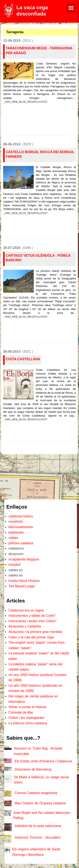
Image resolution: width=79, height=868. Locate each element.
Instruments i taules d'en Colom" (33, 621)
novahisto (16, 521)
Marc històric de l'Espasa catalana (40, 803)
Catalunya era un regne (26, 610)
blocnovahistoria (21, 527)
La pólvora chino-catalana (28, 723)
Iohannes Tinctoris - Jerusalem (37, 837)
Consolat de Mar (21, 712)
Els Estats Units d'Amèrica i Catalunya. (44, 761)
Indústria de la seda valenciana (38, 826)
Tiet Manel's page (22, 586)
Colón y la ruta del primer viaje (31, 637)
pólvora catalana (21, 543)
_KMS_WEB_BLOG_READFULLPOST (26, 102)
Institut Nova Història (24, 581)
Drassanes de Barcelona (33, 769)
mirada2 (15, 565)
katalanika (16, 532)
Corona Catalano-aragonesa (36, 793)
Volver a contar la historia (27, 707)
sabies (13, 538)
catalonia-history (21, 516)
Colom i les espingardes (26, 718)
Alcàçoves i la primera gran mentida (35, 632)
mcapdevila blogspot (24, 559)
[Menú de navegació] (71, 8)
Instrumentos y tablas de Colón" (32, 616)
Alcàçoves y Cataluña (25, 626)
